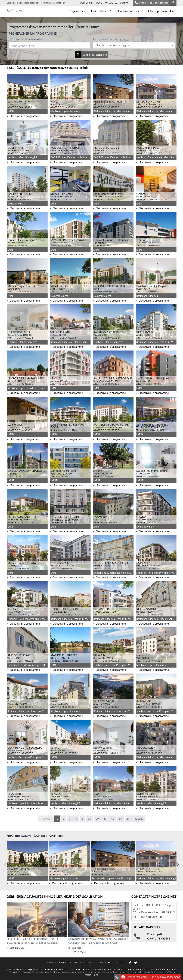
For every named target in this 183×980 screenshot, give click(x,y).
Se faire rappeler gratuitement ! (151, 3)
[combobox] (49, 45)
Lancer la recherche (91, 55)
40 (113, 819)
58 (128, 819)
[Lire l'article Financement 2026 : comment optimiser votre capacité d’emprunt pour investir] (98, 919)
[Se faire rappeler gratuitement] (117, 977)
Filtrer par (27, 39)
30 (105, 819)
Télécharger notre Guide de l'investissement (151, 977)
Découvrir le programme (23, 116)
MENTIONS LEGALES (84, 962)
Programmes (77, 11)
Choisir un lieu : (110, 39)
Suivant (139, 819)
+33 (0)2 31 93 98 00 (150, 917)
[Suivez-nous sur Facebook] (173, 3)
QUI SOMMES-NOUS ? (91, 3)
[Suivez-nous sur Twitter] (135, 963)
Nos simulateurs (129, 11)
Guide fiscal (101, 11)
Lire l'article (15, 948)
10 (89, 819)
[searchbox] (27, 45)
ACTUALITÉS (111, 3)
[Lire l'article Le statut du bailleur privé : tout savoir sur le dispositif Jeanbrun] (37, 919)
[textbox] (134, 45)
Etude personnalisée (162, 11)
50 (120, 819)
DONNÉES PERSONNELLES (110, 962)
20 (97, 819)
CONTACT (125, 3)
